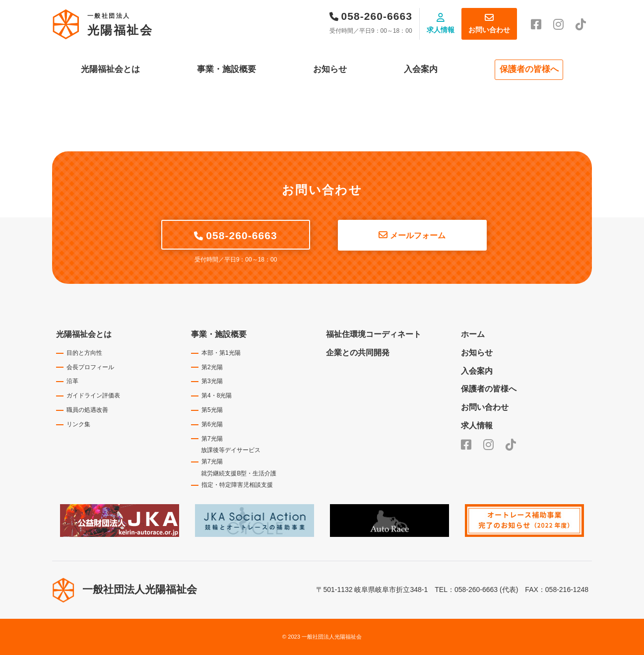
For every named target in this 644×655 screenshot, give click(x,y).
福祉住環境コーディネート (374, 334)
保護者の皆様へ (529, 69)
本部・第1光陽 (221, 353)
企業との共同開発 (358, 353)
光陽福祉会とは (110, 69)
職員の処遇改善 (87, 410)
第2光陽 (212, 367)
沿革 (72, 381)
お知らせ (330, 69)
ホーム (473, 334)
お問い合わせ (489, 30)
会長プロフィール (90, 367)
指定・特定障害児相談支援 (237, 485)
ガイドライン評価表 (93, 395)
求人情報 (441, 30)
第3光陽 (212, 381)
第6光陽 (212, 424)
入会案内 (421, 69)
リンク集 (78, 424)
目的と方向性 (84, 353)
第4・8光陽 (217, 395)
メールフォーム (418, 235)
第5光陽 (212, 410)
